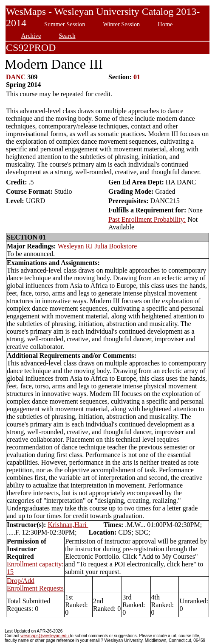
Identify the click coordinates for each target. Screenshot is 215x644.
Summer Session (65, 24)
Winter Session (121, 24)
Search (67, 36)
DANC (16, 77)
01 (137, 77)
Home (165, 24)
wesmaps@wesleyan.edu (45, 636)
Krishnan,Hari (68, 525)
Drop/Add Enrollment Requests (35, 584)
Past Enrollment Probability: (147, 219)
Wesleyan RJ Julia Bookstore (98, 246)
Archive (31, 36)
